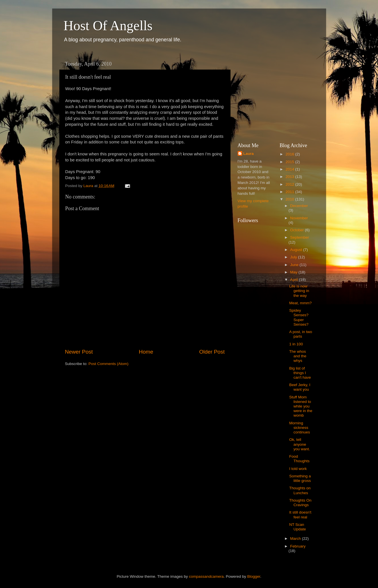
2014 (290, 169)
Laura (249, 154)
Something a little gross (300, 478)
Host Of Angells (108, 26)
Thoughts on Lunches (300, 490)
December (299, 206)
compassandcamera (206, 576)
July (294, 257)
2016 (290, 154)
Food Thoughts (299, 459)
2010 (290, 199)
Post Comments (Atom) (108, 364)
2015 (290, 162)
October (298, 230)
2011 (290, 192)
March (296, 539)
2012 (290, 184)
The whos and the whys (298, 356)
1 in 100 (296, 344)
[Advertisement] (280, 94)
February (298, 546)
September (300, 237)
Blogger (254, 576)
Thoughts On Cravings (300, 503)
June (295, 265)
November (299, 218)
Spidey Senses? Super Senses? (299, 317)
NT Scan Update (298, 527)
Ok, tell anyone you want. (300, 444)
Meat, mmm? (301, 303)
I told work (298, 469)
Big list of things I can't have (300, 373)
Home (146, 352)
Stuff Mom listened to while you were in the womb (301, 406)
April (295, 280)
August (297, 250)
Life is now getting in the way (299, 291)
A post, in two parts (301, 334)
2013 (290, 177)
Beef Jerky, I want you (300, 387)
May (294, 272)
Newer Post (79, 352)
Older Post (212, 352)
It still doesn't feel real (300, 515)
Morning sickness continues (300, 428)
